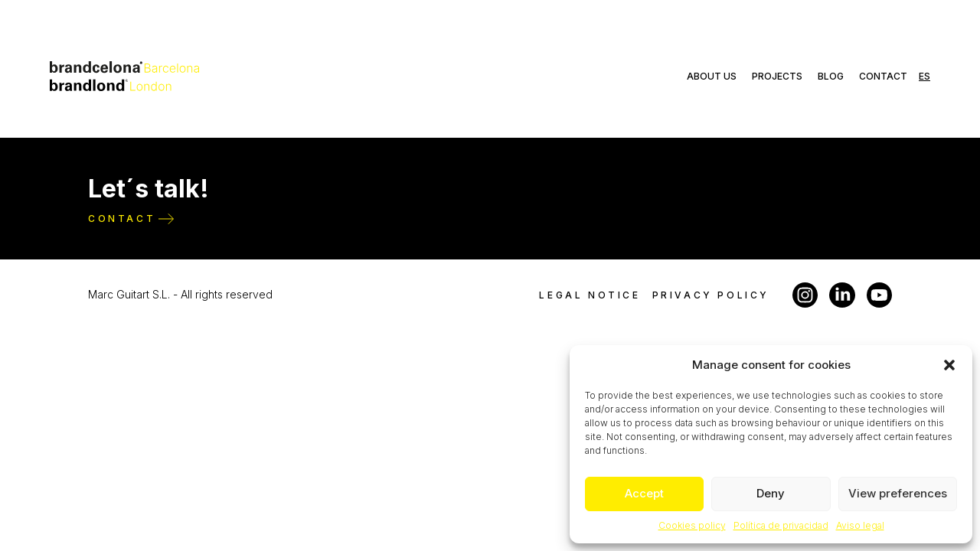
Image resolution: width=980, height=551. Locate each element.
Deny (771, 493)
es (924, 76)
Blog (831, 76)
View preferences (898, 493)
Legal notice (590, 295)
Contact (883, 76)
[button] (949, 365)
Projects (777, 76)
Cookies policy (692, 525)
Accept (644, 493)
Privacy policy (711, 295)
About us (712, 76)
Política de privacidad (781, 525)
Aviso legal (860, 525)
